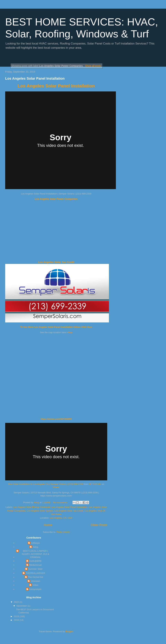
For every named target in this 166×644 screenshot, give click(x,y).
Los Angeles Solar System (40, 511)
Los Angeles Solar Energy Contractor (32, 507)
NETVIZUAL (95, 484)
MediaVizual (36, 565)
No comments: (61, 502)
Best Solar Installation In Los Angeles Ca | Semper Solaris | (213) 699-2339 (46, 484)
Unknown (35, 581)
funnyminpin (35, 589)
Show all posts (93, 66)
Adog (35, 547)
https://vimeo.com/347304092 (56, 419)
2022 (17, 602)
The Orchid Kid (36, 577)
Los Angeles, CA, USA (61, 518)
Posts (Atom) (63, 532)
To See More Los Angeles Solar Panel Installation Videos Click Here (56, 327)
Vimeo (56, 487)
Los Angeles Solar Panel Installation (35, 78)
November (22, 606)
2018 (17, 620)
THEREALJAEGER (35, 573)
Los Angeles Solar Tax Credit (56, 262)
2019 (17, 616)
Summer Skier (35, 569)
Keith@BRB (35, 561)
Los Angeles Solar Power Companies (56, 199)
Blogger (69, 631)
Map (70, 332)
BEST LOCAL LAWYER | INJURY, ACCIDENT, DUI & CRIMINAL (35, 554)
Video (35, 585)
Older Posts (99, 525)
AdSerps (35, 543)
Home (48, 525)
